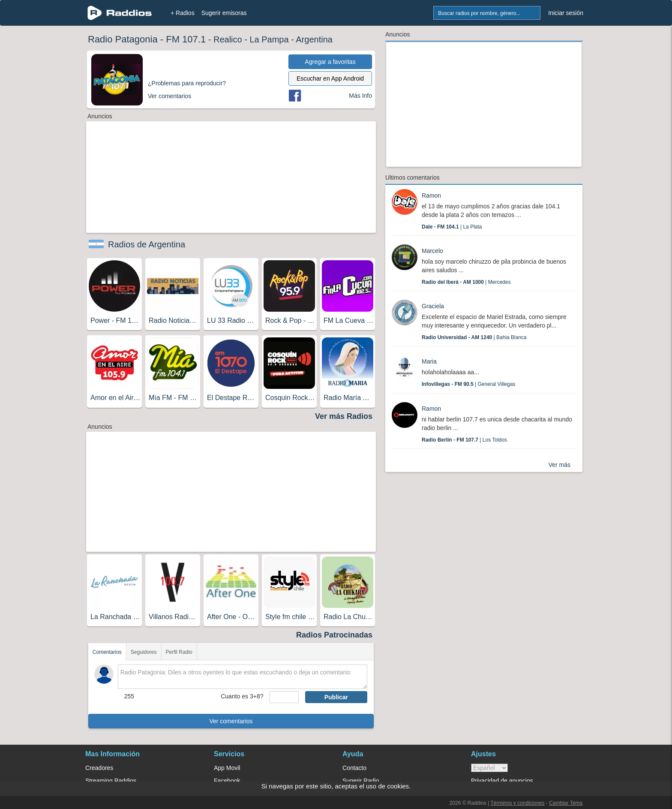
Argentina (314, 39)
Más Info (360, 96)
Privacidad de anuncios (502, 781)
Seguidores (144, 652)
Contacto (354, 768)
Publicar (336, 697)
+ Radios (183, 13)
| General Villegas (468, 384)
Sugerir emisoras (224, 13)
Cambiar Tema (566, 803)
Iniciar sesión (566, 13)
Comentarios (107, 652)
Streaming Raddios (111, 781)
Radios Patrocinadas (334, 635)
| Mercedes (466, 282)
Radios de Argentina (147, 244)
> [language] (489, 768)
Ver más (559, 465)
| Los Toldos (464, 440)
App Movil (227, 768)
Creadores (99, 768)
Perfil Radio (179, 652)
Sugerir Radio (361, 781)
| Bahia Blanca (474, 337)
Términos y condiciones (517, 803)
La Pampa (269, 39)
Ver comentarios (231, 721)
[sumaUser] (284, 697)
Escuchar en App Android (330, 78)
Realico (228, 39)
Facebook (227, 781)
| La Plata (452, 227)
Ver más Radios (344, 416)
